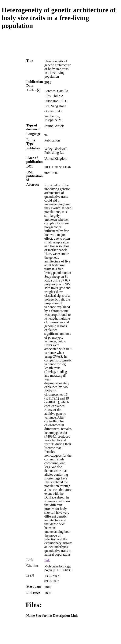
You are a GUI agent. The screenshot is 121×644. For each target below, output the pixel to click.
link (47, 560)
